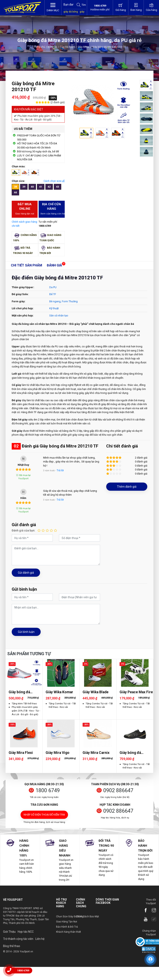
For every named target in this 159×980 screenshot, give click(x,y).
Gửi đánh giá (26, 573)
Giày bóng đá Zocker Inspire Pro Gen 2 (135, 753)
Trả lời (60, 470)
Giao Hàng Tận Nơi (67, 922)
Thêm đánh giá (127, 487)
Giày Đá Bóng (67, 47)
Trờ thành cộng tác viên (18, 939)
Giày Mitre (85, 47)
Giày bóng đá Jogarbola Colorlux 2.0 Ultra (25, 692)
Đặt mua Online (25, 209)
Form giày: (19, 301)
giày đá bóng (71, 12)
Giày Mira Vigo (58, 753)
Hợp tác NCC (26, 932)
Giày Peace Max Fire (136, 692)
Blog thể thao (12, 946)
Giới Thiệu (9, 932)
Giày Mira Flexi (21, 753)
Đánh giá (54, 265)
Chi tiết (26, 265)
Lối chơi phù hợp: (23, 308)
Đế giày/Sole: (20, 294)
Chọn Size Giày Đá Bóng (70, 917)
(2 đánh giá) (57, 102)
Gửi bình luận (26, 632)
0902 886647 (118, 790)
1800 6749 (48, 790)
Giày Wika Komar (59, 692)
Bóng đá (52, 47)
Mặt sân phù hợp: (23, 316)
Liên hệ (40, 939)
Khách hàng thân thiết (69, 932)
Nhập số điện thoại (44, 815)
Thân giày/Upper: (23, 287)
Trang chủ (39, 47)
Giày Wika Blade (96, 692)
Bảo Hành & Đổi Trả (67, 927)
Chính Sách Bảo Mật (88, 917)
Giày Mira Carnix (96, 753)
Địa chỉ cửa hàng (52, 209)
